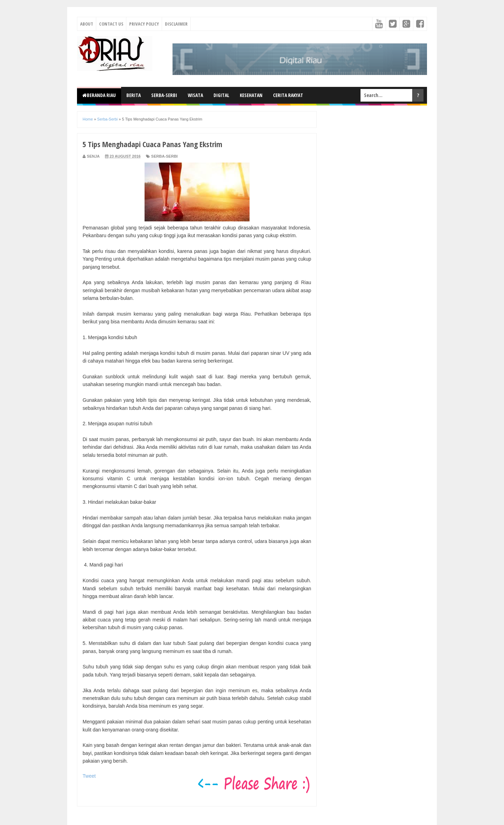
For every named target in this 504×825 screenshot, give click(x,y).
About (87, 24)
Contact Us (111, 24)
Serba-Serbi (164, 95)
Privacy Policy (144, 24)
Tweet (89, 776)
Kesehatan (251, 95)
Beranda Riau (99, 95)
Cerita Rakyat (288, 95)
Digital (221, 95)
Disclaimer (176, 24)
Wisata (195, 95)
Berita (134, 95)
